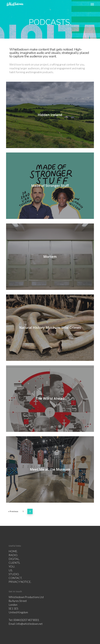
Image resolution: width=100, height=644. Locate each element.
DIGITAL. (14, 559)
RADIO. (13, 555)
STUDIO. (14, 574)
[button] (92, 4)
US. (11, 570)
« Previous (13, 511)
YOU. (12, 566)
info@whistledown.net (29, 624)
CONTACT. (15, 578)
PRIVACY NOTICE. (20, 582)
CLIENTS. (14, 563)
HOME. (13, 551)
